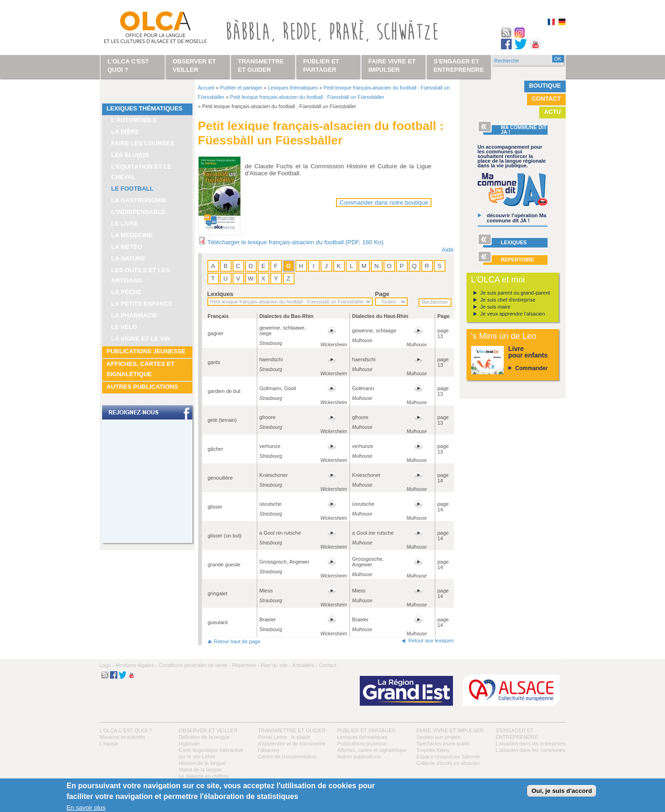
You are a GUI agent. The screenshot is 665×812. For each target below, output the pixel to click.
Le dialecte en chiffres (204, 776)
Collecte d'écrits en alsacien (448, 763)
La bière (125, 132)
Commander (532, 368)
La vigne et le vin (141, 339)
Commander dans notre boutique (384, 203)
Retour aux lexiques (431, 640)
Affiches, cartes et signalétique (141, 369)
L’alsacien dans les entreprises (531, 743)
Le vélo (124, 327)
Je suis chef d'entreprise (508, 300)
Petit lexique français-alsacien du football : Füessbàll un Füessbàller (307, 97)
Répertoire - (246, 665)
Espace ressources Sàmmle (449, 757)
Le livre (125, 224)
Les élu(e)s (130, 155)
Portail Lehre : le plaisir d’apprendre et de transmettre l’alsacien (292, 743)
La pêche (127, 292)
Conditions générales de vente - (195, 665)
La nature (129, 258)
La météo (127, 247)
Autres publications (143, 387)
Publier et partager (241, 88)
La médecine (132, 235)
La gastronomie (139, 200)
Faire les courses (143, 143)
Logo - (107, 665)
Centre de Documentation (287, 757)
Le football (133, 189)
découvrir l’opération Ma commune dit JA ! (517, 218)
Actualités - (305, 665)
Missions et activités (123, 737)
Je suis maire (496, 307)
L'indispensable (139, 212)
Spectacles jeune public (444, 743)
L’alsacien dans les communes (531, 750)
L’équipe (109, 743)
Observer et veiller (208, 730)
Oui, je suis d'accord (562, 791)
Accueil (206, 88)
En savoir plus (86, 808)
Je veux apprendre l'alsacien (513, 314)
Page (382, 294)
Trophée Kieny (433, 750)
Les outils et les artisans (141, 275)
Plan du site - (275, 665)
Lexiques (220, 294)
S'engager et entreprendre (459, 65)
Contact (546, 99)
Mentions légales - (136, 665)
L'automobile (134, 120)
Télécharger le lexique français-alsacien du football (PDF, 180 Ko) (295, 242)
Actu (552, 112)
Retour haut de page (237, 641)
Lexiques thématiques (145, 108)
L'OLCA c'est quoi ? (126, 730)
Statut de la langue (200, 770)
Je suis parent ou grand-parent (515, 293)
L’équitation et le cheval (142, 172)
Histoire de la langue (202, 763)
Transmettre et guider (292, 730)
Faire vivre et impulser (450, 730)
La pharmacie (134, 315)
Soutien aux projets (439, 737)
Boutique (545, 86)
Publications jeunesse (146, 351)
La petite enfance (142, 304)
